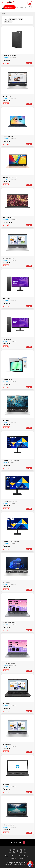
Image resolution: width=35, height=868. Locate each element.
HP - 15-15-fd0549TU (8, 258)
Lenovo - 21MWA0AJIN (9, 622)
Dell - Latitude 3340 (8, 825)
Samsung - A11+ (7, 380)
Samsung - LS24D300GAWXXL (11, 501)
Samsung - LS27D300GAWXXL (11, 461)
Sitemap (13, 859)
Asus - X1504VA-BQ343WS (10, 177)
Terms (14, 856)
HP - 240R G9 (6, 704)
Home (4, 14)
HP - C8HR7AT (7, 420)
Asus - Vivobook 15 (8, 137)
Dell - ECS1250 (7, 299)
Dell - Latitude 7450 (8, 218)
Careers (22, 859)
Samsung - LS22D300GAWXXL (11, 542)
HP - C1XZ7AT (7, 582)
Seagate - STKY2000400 (9, 56)
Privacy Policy (23, 856)
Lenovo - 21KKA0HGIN (9, 663)
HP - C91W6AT (7, 96)
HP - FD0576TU (7, 744)
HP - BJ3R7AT (6, 785)
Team (7, 856)
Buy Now (29, 63)
